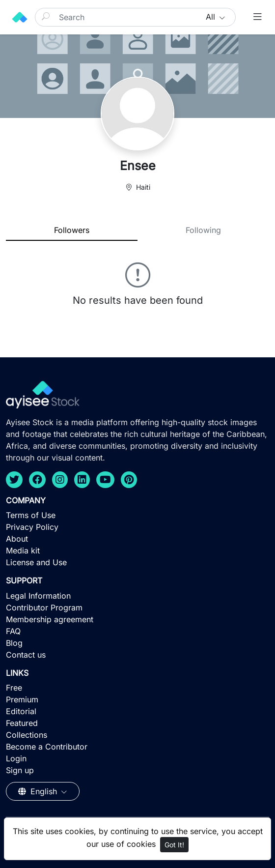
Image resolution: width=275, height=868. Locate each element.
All (212, 17)
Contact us (26, 655)
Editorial (21, 711)
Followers (72, 230)
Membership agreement (50, 619)
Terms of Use (31, 515)
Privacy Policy (32, 527)
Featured (22, 723)
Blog (14, 643)
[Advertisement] (137, 796)
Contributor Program (44, 608)
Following (203, 230)
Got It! (174, 845)
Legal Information (38, 596)
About (17, 539)
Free (14, 688)
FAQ (13, 631)
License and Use (36, 562)
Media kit (23, 550)
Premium (22, 699)
